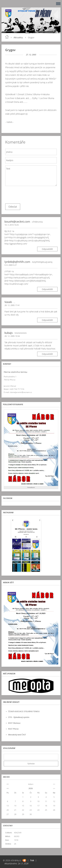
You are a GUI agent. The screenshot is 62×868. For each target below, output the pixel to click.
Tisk (32, 860)
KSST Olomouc (14, 723)
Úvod (7, 37)
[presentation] (28, 194)
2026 (31, 788)
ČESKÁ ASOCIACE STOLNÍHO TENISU (24, 711)
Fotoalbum (31, 487)
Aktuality (18, 37)
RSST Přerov (13, 729)
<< (8, 784)
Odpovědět (47, 249)
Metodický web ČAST (17, 735)
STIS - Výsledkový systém (19, 717)
